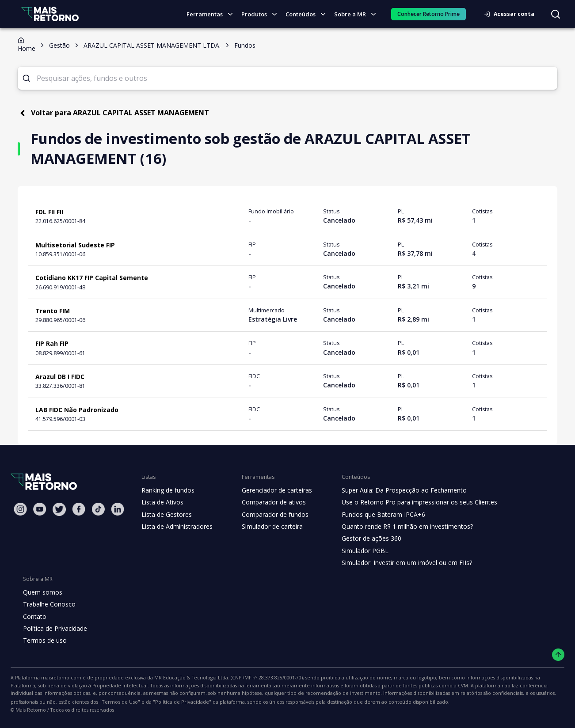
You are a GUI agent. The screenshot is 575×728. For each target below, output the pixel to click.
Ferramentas (213, 14)
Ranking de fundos (167, 490)
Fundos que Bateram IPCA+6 (376, 515)
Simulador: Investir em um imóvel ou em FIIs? (399, 563)
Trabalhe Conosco (48, 604)
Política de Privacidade (54, 629)
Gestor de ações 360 (365, 538)
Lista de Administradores (175, 527)
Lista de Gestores (166, 515)
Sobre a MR (358, 14)
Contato (34, 617)
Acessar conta (512, 14)
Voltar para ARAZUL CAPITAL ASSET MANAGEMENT (113, 113)
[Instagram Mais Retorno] (20, 509)
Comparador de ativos (269, 502)
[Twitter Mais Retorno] (59, 509)
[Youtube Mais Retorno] (40, 509)
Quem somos (41, 592)
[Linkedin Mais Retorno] (118, 509)
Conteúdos (308, 14)
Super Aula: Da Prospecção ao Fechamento (396, 490)
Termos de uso (43, 641)
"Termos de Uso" (453, 694)
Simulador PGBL (359, 551)
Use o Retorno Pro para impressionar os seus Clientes (411, 502)
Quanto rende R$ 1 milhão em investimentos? (399, 527)
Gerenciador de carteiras (272, 490)
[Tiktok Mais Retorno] (98, 509)
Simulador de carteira (268, 527)
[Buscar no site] (556, 14)
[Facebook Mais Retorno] (79, 509)
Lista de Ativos (161, 502)
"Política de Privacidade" (509, 694)
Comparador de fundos (270, 515)
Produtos (262, 14)
